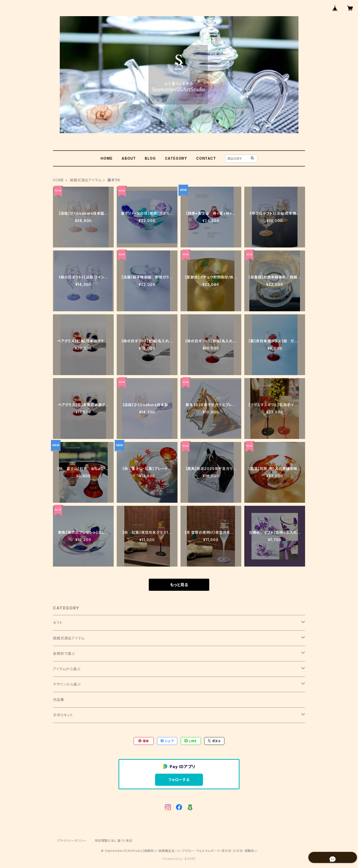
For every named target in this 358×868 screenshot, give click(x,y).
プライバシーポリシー (72, 841)
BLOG (150, 158)
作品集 (58, 700)
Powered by (179, 859)
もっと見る (179, 585)
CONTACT (206, 158)
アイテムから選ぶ (67, 669)
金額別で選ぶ (64, 653)
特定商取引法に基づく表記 (114, 841)
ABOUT (129, 158)
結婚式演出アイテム (86, 180)
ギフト (58, 623)
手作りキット (63, 715)
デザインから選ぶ (67, 684)
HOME (107, 158)
